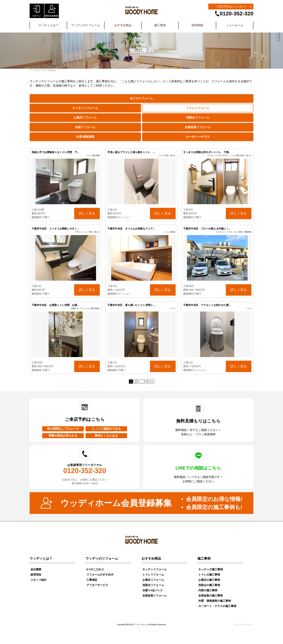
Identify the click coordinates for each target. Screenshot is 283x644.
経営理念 (36, 575)
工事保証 (92, 580)
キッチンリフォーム (85, 108)
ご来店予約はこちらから (231, 6)
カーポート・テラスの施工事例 (217, 606)
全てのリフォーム (141, 98)
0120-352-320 (237, 13)
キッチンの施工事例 (211, 569)
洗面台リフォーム (198, 118)
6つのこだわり (95, 569)
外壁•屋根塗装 (85, 137)
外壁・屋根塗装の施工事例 (215, 601)
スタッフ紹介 (39, 580)
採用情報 (197, 25)
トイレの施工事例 (209, 575)
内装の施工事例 (208, 590)
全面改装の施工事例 (211, 595)
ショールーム (235, 25)
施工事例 (160, 25)
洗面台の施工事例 (209, 585)
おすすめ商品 (123, 25)
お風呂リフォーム (85, 118)
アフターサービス (97, 585)
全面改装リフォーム (198, 127)
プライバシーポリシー (243, 624)
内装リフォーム (85, 127)
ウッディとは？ (48, 25)
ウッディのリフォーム (86, 25)
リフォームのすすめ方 (100, 575)
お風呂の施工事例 (209, 580)
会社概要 (36, 569)
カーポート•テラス (198, 137)
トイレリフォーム (198, 108)
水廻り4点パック (153, 590)
